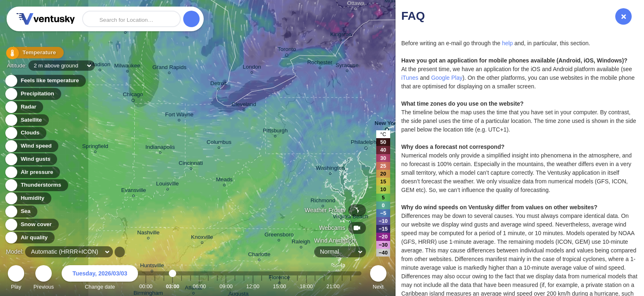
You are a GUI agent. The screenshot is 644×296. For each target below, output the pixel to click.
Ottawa (356, 4)
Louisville (167, 185)
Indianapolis (160, 148)
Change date (100, 279)
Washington (330, 169)
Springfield (95, 147)
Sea (21, 212)
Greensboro (279, 236)
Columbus (219, 143)
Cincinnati (191, 164)
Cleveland (244, 105)
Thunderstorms (36, 185)
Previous (44, 279)
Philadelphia (366, 143)
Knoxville (202, 238)
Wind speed (31, 146)
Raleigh (301, 243)
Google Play (447, 78)
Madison (100, 66)
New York (387, 125)
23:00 (351, 286)
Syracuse (347, 66)
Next (378, 279)
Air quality (29, 238)
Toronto (287, 51)
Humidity (28, 198)
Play (16, 279)
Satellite (26, 120)
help (507, 43)
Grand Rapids (169, 68)
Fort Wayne (179, 116)
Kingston (341, 36)
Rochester (320, 64)
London (252, 68)
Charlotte (259, 256)
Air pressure (32, 172)
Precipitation (33, 94)
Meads (224, 181)
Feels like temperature (45, 81)
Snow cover (31, 225)
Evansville (134, 191)
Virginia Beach (350, 218)
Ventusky (44, 19)
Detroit (218, 84)
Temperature (32, 53)
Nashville (148, 234)
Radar (24, 107)
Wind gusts (31, 159)
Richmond (323, 202)
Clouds (25, 133)
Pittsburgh (275, 132)
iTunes (410, 78)
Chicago (133, 96)
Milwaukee (127, 67)
